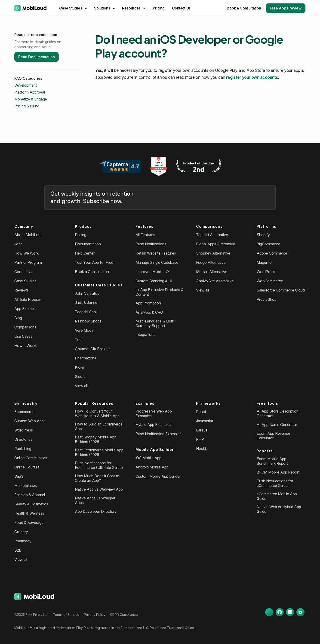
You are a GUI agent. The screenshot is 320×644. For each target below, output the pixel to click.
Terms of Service (66, 615)
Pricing (159, 8)
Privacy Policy (95, 615)
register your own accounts (252, 77)
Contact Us (181, 8)
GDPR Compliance (124, 615)
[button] (73, 8)
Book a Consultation (244, 8)
